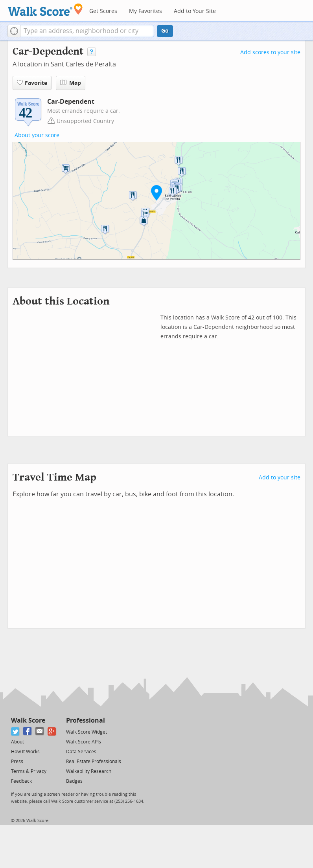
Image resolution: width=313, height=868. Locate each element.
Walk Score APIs (84, 742)
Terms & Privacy (29, 771)
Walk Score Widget (87, 732)
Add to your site (280, 478)
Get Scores (103, 11)
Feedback (21, 781)
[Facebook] (28, 731)
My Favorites (145, 11)
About (17, 742)
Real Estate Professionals (94, 762)
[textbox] (87, 31)
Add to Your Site (195, 11)
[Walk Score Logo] (45, 10)
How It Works (25, 752)
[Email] (40, 731)
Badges (74, 781)
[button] (14, 31)
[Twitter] (16, 731)
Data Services (81, 752)
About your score (37, 135)
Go (165, 31)
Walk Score (28, 720)
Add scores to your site (270, 52)
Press (17, 762)
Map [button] (71, 83)
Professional (86, 720)
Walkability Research (89, 771)
